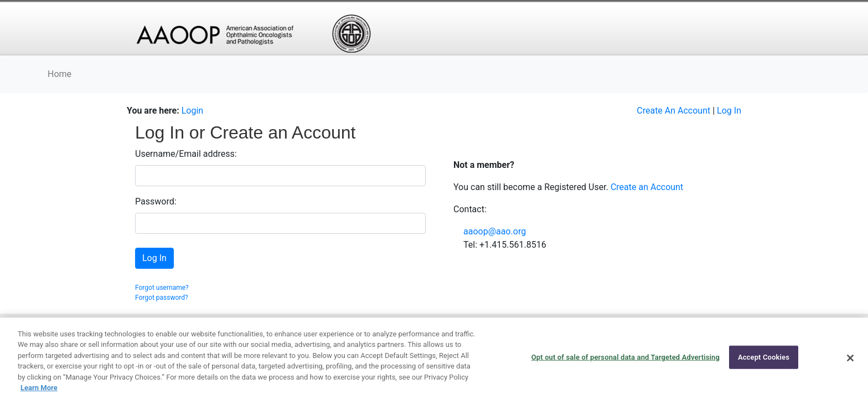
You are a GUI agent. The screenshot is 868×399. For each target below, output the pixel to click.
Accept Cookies (764, 357)
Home (60, 74)
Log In (729, 111)
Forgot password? (162, 298)
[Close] (850, 358)
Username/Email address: (186, 154)
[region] (434, 358)
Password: (156, 201)
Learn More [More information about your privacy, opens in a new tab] (39, 388)
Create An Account (673, 111)
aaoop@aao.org (495, 231)
